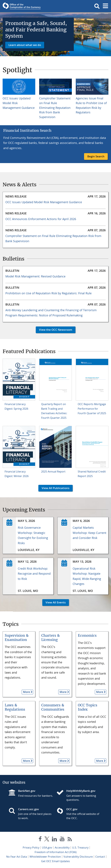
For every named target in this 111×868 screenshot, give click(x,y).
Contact (100, 857)
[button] (97, 6)
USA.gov (47, 848)
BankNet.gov (27, 791)
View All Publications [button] (54, 488)
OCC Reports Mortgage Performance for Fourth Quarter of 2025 (92, 409)
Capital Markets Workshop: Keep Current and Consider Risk (89, 533)
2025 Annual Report (53, 472)
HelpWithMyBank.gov (81, 791)
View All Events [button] (54, 602)
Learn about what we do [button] (25, 45)
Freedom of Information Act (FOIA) (56, 852)
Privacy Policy (31, 848)
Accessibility (62, 848)
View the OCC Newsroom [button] (54, 330)
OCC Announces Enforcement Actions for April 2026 (41, 219)
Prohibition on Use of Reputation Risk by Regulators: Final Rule (48, 293)
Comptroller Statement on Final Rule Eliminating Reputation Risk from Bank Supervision (55, 108)
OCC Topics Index (88, 707)
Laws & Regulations (15, 707)
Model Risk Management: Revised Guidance (35, 276)
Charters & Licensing (51, 638)
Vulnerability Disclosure (78, 857)
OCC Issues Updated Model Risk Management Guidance (44, 202)
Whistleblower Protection (45, 857)
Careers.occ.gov (28, 809)
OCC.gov (72, 809)
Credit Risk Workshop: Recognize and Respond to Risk (34, 574)
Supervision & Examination (17, 638)
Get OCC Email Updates (55, 861)
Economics (87, 635)
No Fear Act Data (17, 857)
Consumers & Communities (53, 707)
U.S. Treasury (80, 848)
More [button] (26, 692)
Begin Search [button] (96, 156)
